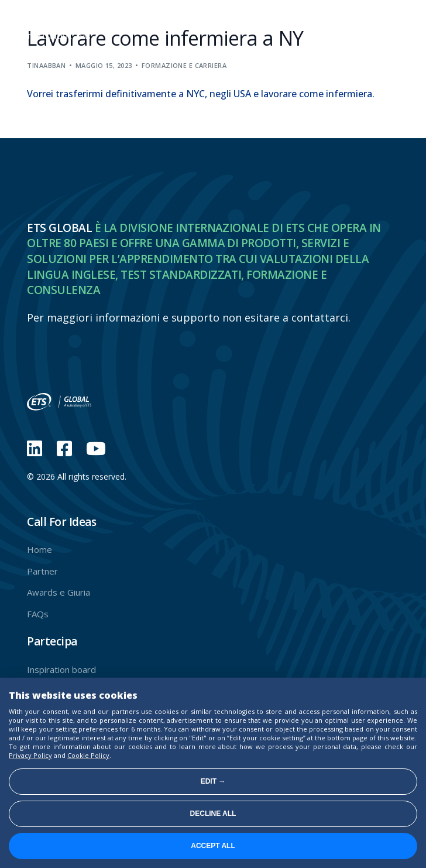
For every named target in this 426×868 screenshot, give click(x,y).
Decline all (213, 814)
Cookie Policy (88, 755)
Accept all (213, 846)
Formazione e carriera (184, 65)
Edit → (213, 781)
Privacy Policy (30, 755)
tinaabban (46, 65)
